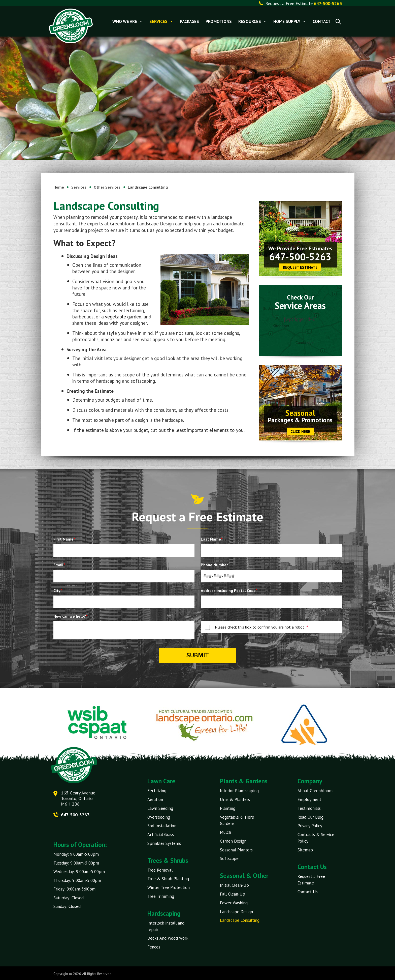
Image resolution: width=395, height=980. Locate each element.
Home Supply (290, 21)
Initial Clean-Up (234, 885)
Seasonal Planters (236, 849)
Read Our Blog (310, 817)
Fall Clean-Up (233, 893)
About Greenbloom (315, 791)
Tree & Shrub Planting (168, 878)
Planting (228, 808)
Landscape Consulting (240, 919)
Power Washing (234, 902)
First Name (64, 539)
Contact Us (308, 891)
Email (59, 565)
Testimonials (309, 808)
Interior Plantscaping (239, 791)
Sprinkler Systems (164, 843)
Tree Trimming (161, 896)
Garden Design (233, 841)
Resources (253, 21)
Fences (154, 946)
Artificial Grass (161, 834)
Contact (322, 21)
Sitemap (305, 849)
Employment (309, 799)
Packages (190, 21)
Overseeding (159, 817)
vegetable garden (123, 317)
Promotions (219, 21)
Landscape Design (236, 911)
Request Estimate (300, 267)
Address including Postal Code (229, 590)
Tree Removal (160, 870)
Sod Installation (162, 825)
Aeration (155, 799)
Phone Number (214, 565)
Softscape (229, 858)
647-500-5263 (300, 257)
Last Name (212, 539)
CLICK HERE (300, 432)
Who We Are (128, 21)
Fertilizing (157, 791)
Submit (198, 655)
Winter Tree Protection (169, 887)
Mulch (225, 832)
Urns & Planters (235, 799)
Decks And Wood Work (168, 937)
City (58, 590)
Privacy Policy (310, 825)
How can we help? (71, 616)
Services (162, 21)
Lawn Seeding (160, 808)
